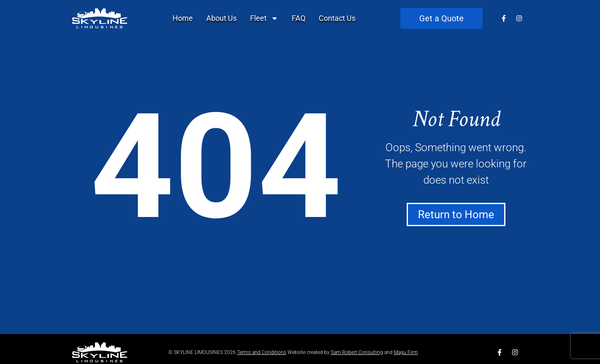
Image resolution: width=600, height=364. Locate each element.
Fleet (264, 18)
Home (183, 18)
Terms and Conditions (262, 352)
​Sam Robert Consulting (357, 352)
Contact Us (337, 18)
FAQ (299, 18)
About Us (221, 18)
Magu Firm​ (406, 352)
